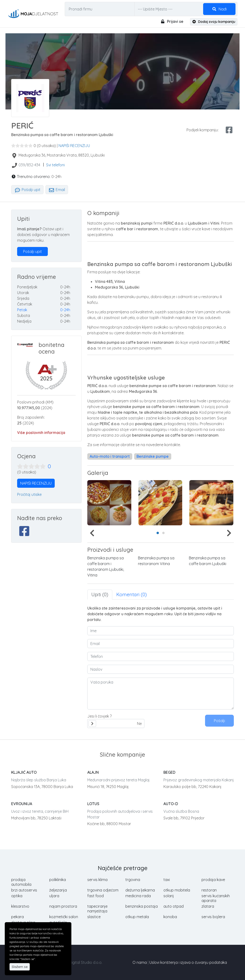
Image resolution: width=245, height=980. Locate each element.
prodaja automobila (21, 882)
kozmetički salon (64, 917)
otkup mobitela (177, 890)
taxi (167, 880)
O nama (140, 962)
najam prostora (63, 906)
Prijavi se (172, 21)
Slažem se (20, 967)
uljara (54, 896)
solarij (169, 896)
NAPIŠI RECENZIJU (74, 146)
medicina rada (138, 896)
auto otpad (174, 906)
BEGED (169, 772)
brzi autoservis (24, 890)
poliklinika (58, 880)
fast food (96, 896)
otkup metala (137, 917)
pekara (17, 917)
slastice (94, 917)
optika (17, 896)
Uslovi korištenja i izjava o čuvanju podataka (188, 962)
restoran (209, 890)
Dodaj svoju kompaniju (214, 22)
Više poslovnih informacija (41, 433)
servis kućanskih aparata (216, 898)
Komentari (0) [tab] (132, 594)
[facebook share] (229, 130)
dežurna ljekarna (140, 890)
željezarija (58, 890)
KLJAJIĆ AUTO (24, 772)
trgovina (133, 880)
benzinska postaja (142, 906)
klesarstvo (20, 906)
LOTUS (93, 804)
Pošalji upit (27, 190)
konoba (170, 917)
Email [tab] (57, 190)
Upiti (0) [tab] (100, 594)
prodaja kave (213, 880)
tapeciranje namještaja (97, 909)
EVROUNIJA (22, 804)
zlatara (208, 906)
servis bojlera (213, 917)
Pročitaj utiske (29, 494)
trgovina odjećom (103, 890)
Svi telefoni (55, 165)
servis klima (97, 880)
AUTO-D (171, 804)
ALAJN (93, 772)
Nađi (219, 9)
